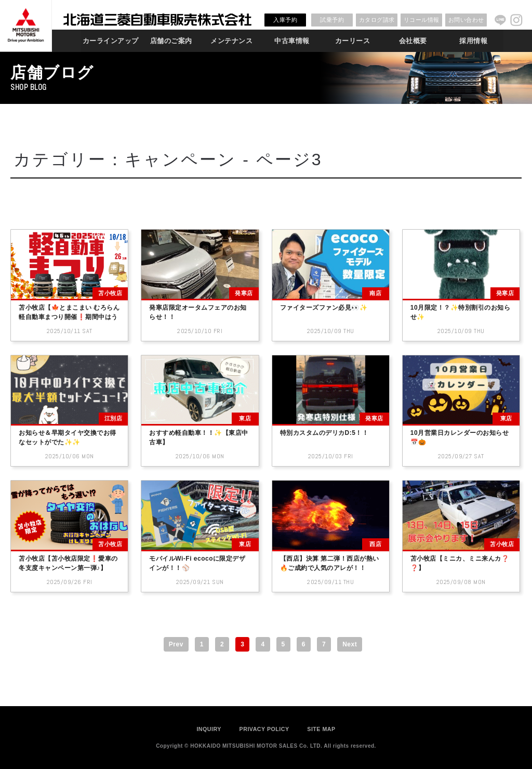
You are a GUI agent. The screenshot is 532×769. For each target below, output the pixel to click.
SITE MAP (321, 729)
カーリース (353, 41)
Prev (176, 644)
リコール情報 (422, 20)
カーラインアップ (111, 41)
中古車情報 (292, 41)
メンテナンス (231, 41)
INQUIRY (209, 729)
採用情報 (473, 41)
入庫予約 (285, 20)
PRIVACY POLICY (264, 729)
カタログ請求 (377, 20)
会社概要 (413, 41)
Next (350, 644)
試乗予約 (332, 20)
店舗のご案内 (171, 41)
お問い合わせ (466, 20)
